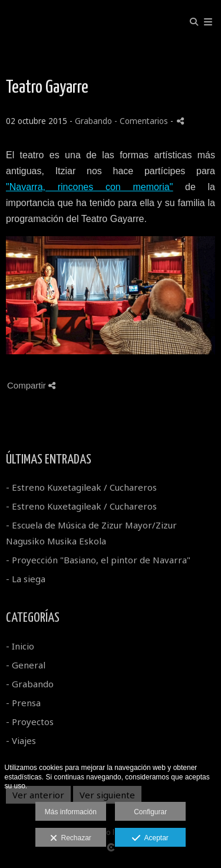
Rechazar (71, 838)
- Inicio (20, 646)
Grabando (93, 121)
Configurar (150, 812)
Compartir (31, 385)
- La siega (26, 579)
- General (26, 665)
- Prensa (23, 703)
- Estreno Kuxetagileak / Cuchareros (81, 487)
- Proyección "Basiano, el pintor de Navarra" (98, 560)
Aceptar (150, 838)
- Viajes (21, 740)
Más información (71, 812)
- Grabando (30, 684)
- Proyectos (30, 722)
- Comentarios (142, 121)
